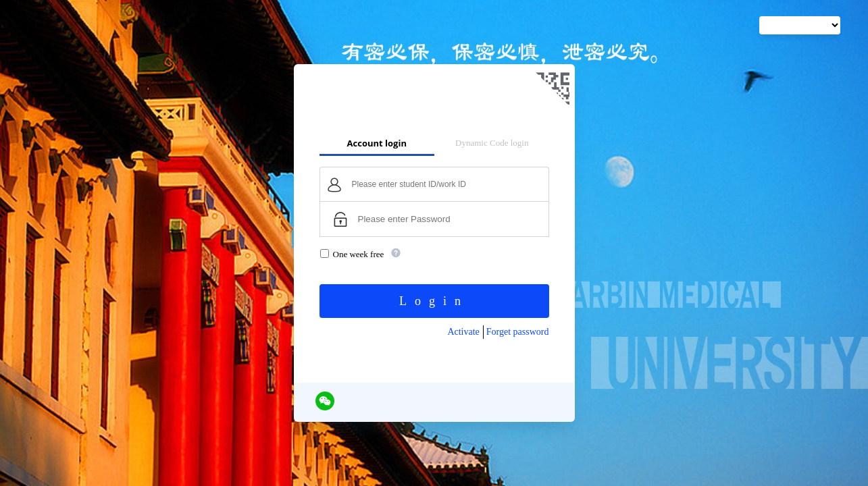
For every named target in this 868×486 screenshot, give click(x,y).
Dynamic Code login (492, 143)
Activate (463, 332)
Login (434, 301)
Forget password (518, 332)
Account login (377, 143)
